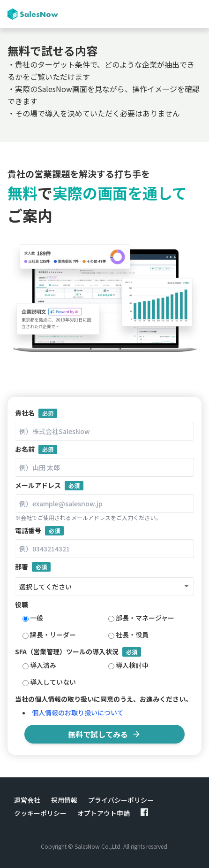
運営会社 (27, 800)
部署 (33, 567)
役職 (22, 604)
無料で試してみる (104, 734)
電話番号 (39, 531)
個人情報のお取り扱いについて (78, 713)
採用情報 (64, 800)
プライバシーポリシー (121, 800)
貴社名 (36, 413)
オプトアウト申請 (104, 813)
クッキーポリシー (40, 813)
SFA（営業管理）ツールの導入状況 (78, 652)
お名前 (36, 449)
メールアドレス (49, 485)
